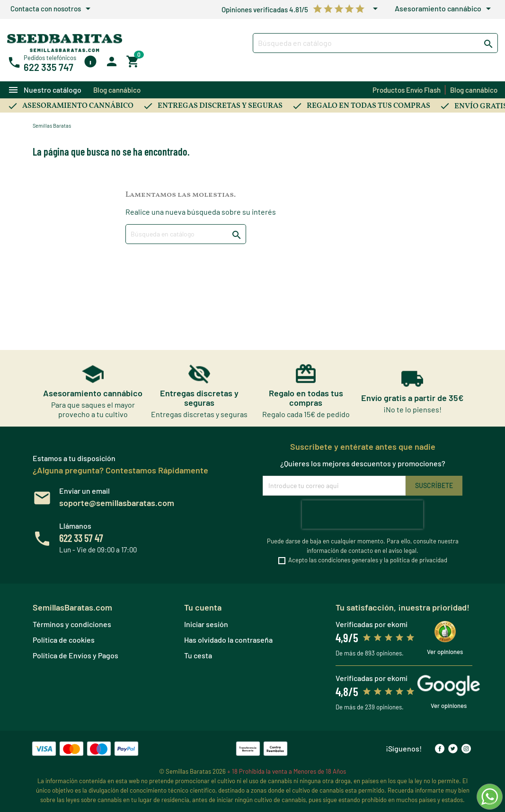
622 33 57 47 (81, 538)
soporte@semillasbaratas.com (117, 503)
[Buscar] (376, 43)
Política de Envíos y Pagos (75, 655)
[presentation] (363, 515)
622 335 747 (49, 67)
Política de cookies (64, 640)
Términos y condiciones (72, 624)
